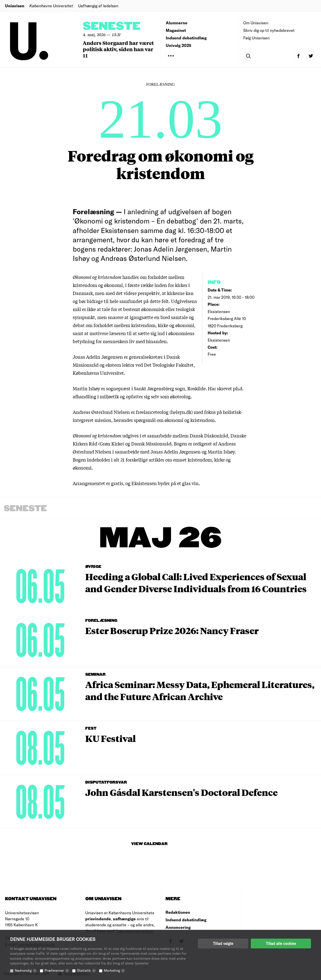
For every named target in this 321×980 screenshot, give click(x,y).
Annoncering (178, 927)
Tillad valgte (223, 943)
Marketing (114, 970)
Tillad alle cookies (281, 943)
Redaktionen (178, 912)
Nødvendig (26, 970)
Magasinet (176, 30)
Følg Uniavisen (256, 38)
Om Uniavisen (256, 23)
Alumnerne (177, 23)
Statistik (87, 970)
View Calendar (149, 844)
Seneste (112, 26)
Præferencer (57, 970)
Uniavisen (15, 6)
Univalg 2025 (179, 45)
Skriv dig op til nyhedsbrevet (269, 30)
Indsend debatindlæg (186, 38)
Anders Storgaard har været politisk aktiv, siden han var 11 (118, 49)
